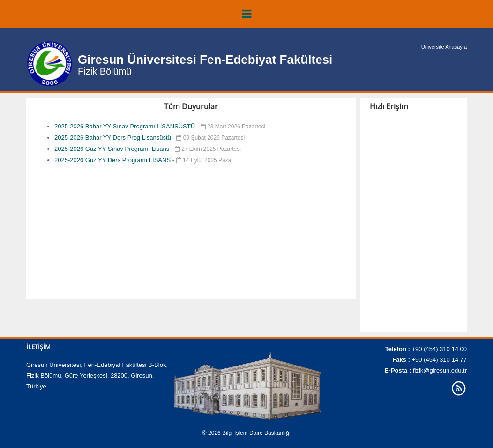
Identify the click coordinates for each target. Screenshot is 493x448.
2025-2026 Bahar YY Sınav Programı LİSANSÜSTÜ (126, 126)
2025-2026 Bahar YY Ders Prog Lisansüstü (113, 138)
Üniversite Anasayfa (444, 47)
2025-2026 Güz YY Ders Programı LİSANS (113, 160)
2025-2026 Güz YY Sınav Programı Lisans (113, 149)
